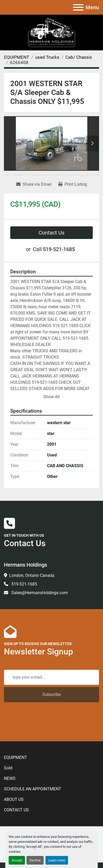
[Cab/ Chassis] (79, 57)
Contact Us (51, 233)
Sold (8, 768)
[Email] (51, 677)
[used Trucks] (47, 57)
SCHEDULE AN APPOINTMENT (33, 789)
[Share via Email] (34, 184)
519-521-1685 (59, 249)
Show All (51, 397)
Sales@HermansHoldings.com (39, 593)
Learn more (57, 860)
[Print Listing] (73, 184)
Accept (17, 860)
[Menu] (78, 7)
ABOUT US (14, 799)
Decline (35, 860)
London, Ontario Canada (32, 575)
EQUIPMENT (16, 757)
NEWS (10, 778)
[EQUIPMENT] (17, 57)
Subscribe (51, 694)
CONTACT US (16, 810)
